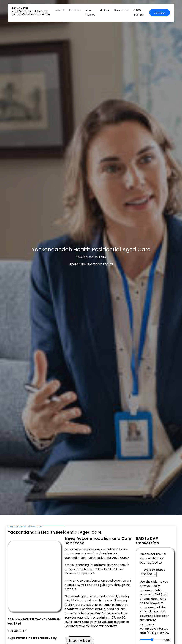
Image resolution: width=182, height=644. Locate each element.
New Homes (90, 13)
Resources (122, 10)
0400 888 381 (139, 13)
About (60, 10)
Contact (160, 13)
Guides (105, 10)
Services (75, 10)
